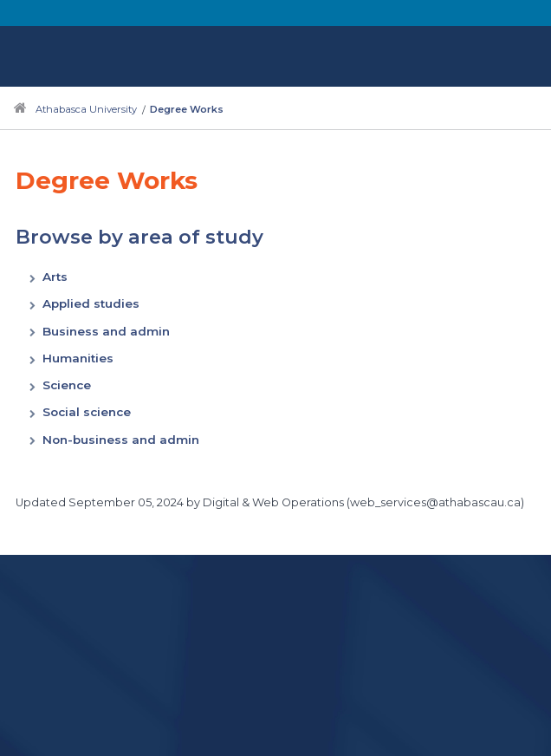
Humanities (78, 358)
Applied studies (91, 303)
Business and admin (106, 331)
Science (67, 385)
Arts (55, 277)
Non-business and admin (121, 440)
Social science (87, 412)
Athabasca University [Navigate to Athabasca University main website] (86, 109)
